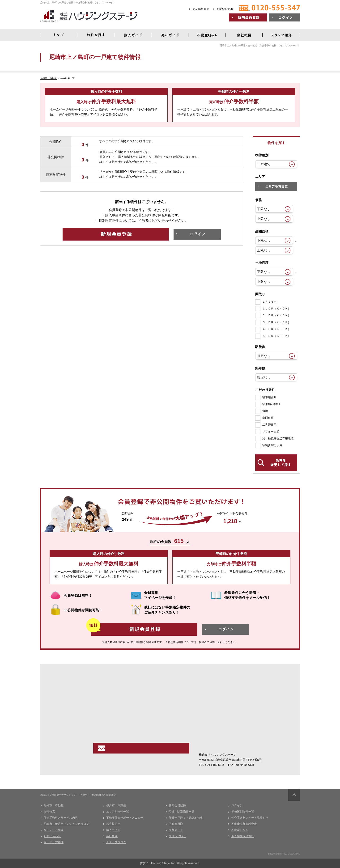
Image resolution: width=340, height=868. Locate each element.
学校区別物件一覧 (243, 812)
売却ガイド (176, 830)
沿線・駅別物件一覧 (182, 812)
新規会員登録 (177, 805)
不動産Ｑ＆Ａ (240, 830)
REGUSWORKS (291, 854)
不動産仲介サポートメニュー (125, 818)
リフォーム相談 (54, 830)
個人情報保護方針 (243, 836)
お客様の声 (113, 824)
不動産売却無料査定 (244, 824)
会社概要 (112, 836)
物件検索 (49, 812)
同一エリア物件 (54, 842)
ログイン (237, 805)
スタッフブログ (116, 842)
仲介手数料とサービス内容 (61, 818)
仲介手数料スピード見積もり (250, 818)
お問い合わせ (225, 9)
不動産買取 (176, 824)
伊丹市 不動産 (116, 805)
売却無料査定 (201, 9)
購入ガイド (113, 830)
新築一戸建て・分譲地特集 (186, 818)
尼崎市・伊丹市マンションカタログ (66, 824)
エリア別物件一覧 (118, 812)
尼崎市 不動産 (48, 78)
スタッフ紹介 (177, 836)
